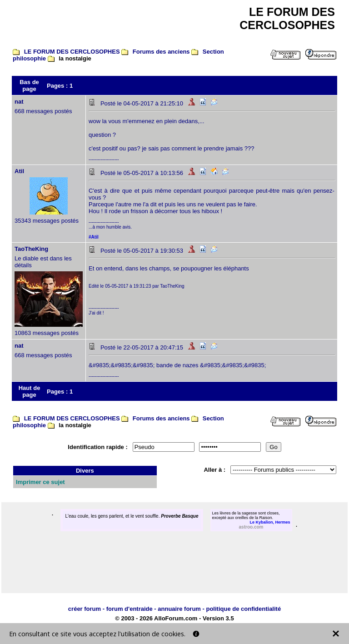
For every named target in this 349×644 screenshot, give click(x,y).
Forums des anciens (161, 52)
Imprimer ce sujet (40, 482)
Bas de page (29, 85)
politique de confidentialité (243, 609)
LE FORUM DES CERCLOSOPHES (72, 52)
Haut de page (30, 391)
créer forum (85, 609)
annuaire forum (179, 609)
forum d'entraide (130, 609)
